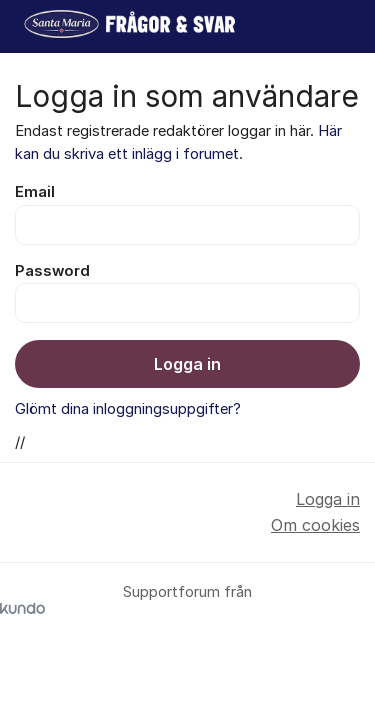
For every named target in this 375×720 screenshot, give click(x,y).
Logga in (187, 364)
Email (35, 192)
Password (52, 271)
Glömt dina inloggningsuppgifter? (128, 409)
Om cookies (315, 525)
